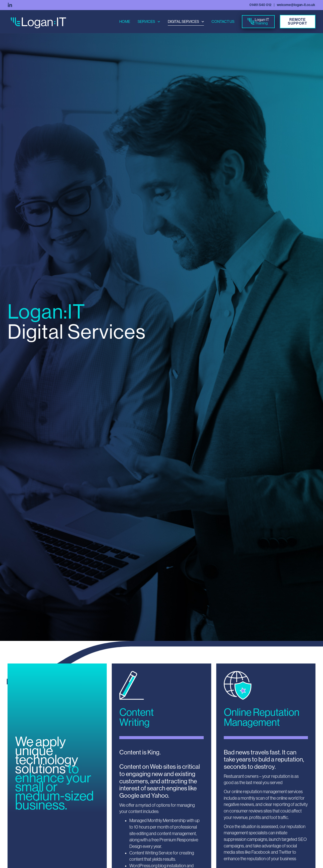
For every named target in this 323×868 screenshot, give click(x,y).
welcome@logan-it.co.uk (296, 5)
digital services (186, 22)
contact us (223, 21)
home (125, 21)
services (149, 22)
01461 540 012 (260, 5)
